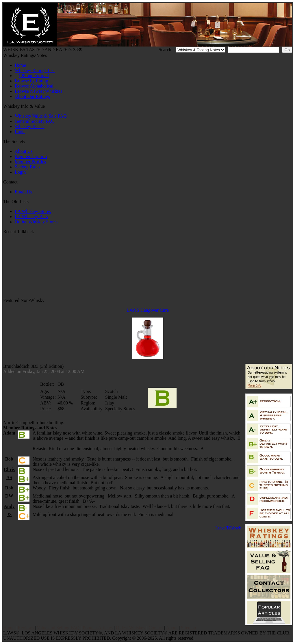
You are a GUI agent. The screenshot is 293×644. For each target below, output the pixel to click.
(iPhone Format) (34, 76)
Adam (9, 433)
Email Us (23, 192)
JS (9, 514)
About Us (24, 151)
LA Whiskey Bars (31, 217)
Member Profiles (30, 162)
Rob (9, 488)
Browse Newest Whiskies (38, 91)
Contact (156, 628)
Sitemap (188, 628)
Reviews (26, 628)
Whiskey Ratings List (35, 70)
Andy (9, 506)
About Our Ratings (32, 96)
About (172, 628)
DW (9, 496)
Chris (9, 469)
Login (20, 172)
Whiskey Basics (30, 126)
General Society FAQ (35, 121)
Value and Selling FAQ (58, 628)
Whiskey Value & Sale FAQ (41, 116)
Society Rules (27, 167)
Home (20, 65)
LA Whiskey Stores (33, 211)
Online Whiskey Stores (36, 222)
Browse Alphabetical (34, 86)
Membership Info (31, 156)
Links (20, 132)
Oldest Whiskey (131, 628)
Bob (9, 459)
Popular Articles (98, 628)
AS (9, 477)
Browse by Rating (31, 81)
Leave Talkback (228, 528)
